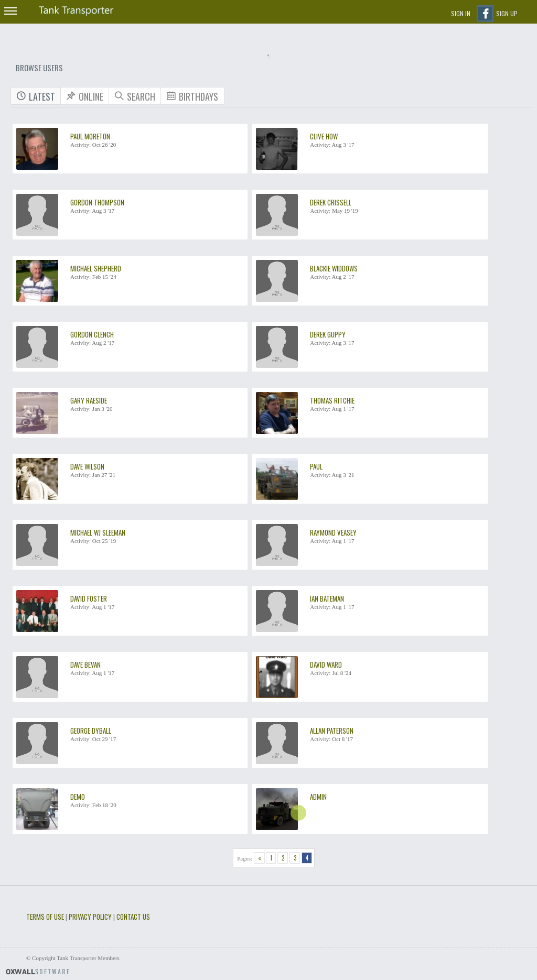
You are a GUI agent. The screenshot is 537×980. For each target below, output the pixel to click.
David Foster (89, 598)
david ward (326, 665)
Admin (318, 797)
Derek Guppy (328, 334)
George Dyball (91, 731)
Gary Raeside (89, 400)
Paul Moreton (90, 136)
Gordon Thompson (97, 202)
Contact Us (133, 917)
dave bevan (85, 665)
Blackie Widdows (334, 268)
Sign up (507, 13)
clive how (324, 136)
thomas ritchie (332, 400)
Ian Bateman (327, 598)
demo (78, 797)
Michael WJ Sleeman (98, 532)
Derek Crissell (331, 202)
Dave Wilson (87, 466)
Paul (316, 466)
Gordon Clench (92, 334)
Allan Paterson (332, 731)
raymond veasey (333, 532)
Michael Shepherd (96, 268)
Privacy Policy (90, 917)
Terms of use (45, 917)
